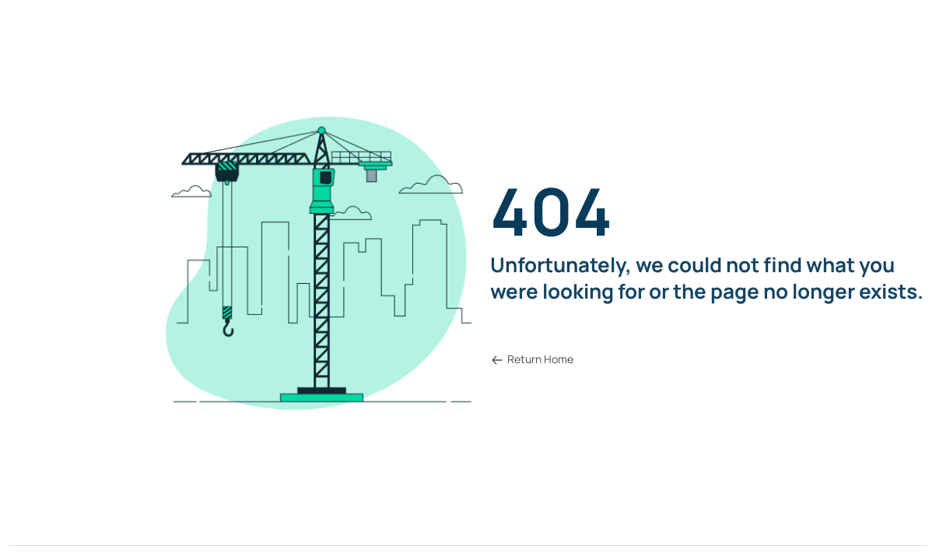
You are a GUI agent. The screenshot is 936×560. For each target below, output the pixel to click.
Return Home (532, 359)
